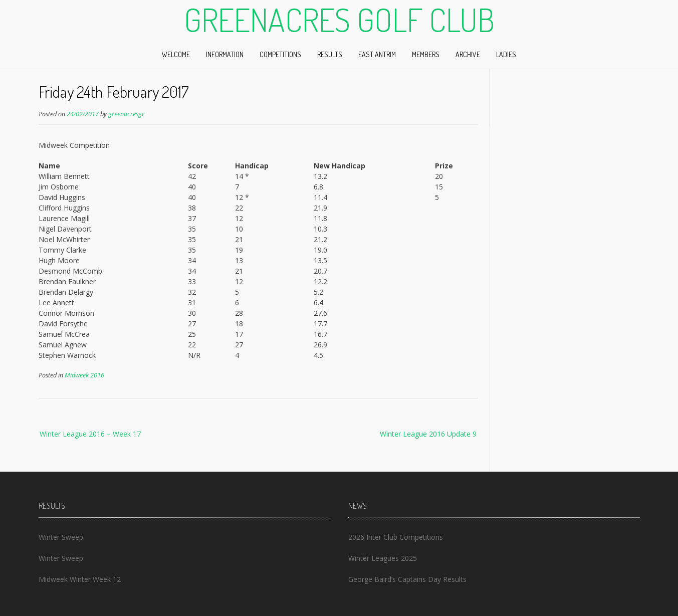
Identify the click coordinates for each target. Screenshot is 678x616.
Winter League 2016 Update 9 (428, 434)
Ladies (506, 54)
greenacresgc (127, 114)
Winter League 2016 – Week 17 (90, 434)
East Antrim (377, 54)
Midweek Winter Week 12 (80, 579)
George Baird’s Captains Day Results (407, 579)
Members (426, 54)
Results (330, 54)
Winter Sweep (61, 537)
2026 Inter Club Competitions (396, 537)
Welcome (176, 54)
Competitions (280, 54)
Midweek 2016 (84, 375)
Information (225, 54)
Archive (468, 54)
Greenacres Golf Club (339, 20)
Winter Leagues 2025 (383, 558)
